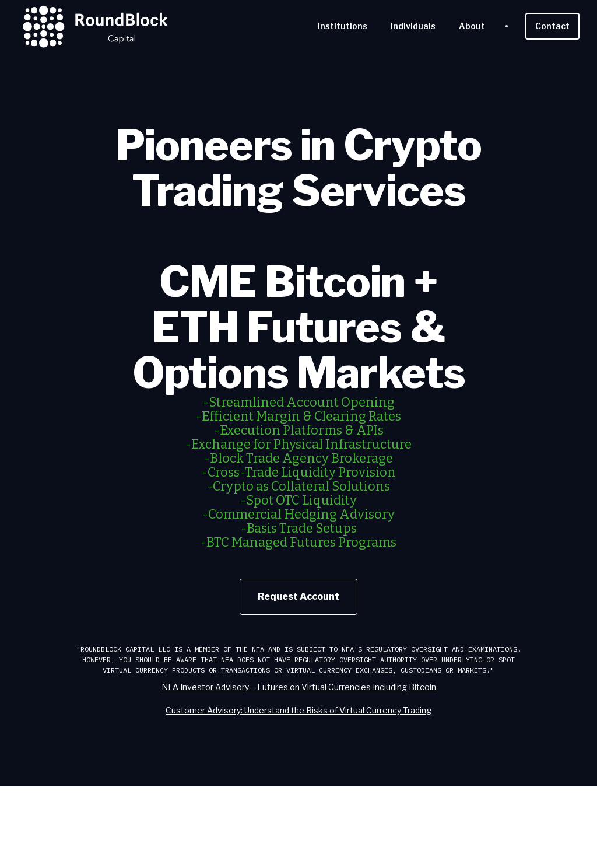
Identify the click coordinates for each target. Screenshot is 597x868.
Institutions (343, 26)
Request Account (298, 596)
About (472, 26)
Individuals (413, 26)
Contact (552, 26)
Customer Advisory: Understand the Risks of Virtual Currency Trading (298, 710)
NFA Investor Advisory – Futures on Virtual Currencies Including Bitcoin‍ (299, 687)
